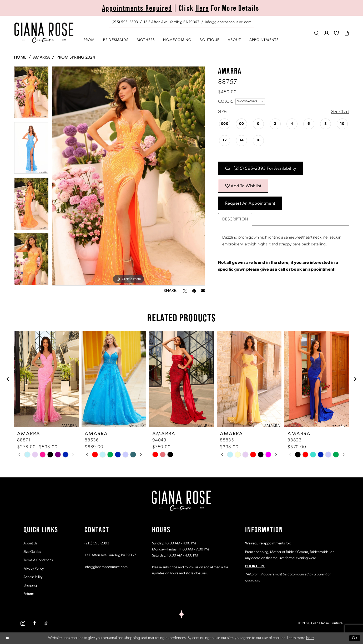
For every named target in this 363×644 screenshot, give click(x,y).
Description (235, 219)
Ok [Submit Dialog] (355, 638)
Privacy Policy (34, 569)
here (310, 638)
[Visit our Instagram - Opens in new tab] (23, 623)
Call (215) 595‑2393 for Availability (261, 169)
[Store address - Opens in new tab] (172, 22)
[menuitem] (181, 22)
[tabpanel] (31, 94)
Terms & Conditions (38, 560)
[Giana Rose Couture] (44, 33)
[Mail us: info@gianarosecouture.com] (228, 22)
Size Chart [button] (340, 112)
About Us (31, 543)
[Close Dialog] (8, 638)
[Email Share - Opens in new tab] (203, 291)
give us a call (273, 270)
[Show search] (317, 33)
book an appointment (313, 270)
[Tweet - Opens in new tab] (185, 291)
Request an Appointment (250, 203)
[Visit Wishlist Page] (337, 33)
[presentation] (46, 379)
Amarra (42, 58)
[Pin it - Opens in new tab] (194, 291)
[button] (327, 33)
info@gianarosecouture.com (106, 567)
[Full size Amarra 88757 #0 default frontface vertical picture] (128, 176)
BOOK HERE (255, 566)
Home (20, 58)
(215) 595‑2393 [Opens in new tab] (97, 543)
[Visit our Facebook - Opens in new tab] (34, 623)
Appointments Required (137, 8)
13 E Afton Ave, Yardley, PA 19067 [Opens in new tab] (110, 555)
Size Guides (32, 552)
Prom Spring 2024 (76, 58)
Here (202, 8)
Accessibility (33, 577)
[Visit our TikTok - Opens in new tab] (46, 623)
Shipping (30, 586)
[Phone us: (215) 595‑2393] (125, 22)
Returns (29, 594)
